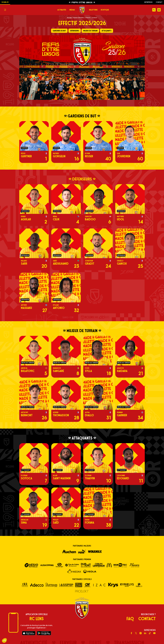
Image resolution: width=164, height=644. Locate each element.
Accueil (69, 18)
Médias (72, 10)
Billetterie (93, 10)
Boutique (105, 10)
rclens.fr (5, 2)
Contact (159, 2)
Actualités (62, 10)
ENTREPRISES (148, 2)
